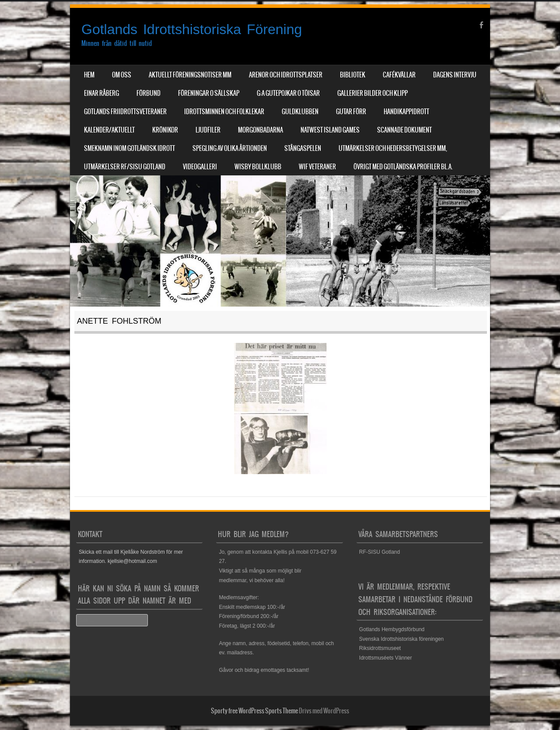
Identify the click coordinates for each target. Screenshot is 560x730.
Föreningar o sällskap (209, 93)
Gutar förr (351, 112)
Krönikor (165, 130)
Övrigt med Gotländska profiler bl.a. (403, 167)
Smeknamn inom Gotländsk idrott (129, 148)
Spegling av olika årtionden (230, 148)
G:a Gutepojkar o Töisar (288, 93)
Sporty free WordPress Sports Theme (254, 711)
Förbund (149, 93)
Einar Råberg (101, 93)
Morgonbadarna (261, 130)
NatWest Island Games (330, 130)
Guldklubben (300, 112)
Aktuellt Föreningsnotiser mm (190, 75)
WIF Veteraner (317, 167)
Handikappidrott (406, 112)
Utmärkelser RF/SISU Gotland (125, 167)
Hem (89, 75)
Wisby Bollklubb (258, 167)
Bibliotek (353, 75)
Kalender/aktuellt (109, 130)
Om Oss (122, 75)
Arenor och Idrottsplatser (286, 75)
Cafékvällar (399, 75)
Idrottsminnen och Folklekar (224, 112)
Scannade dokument (404, 130)
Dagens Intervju (455, 75)
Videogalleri (200, 167)
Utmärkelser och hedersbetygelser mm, (393, 148)
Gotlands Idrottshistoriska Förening (192, 29)
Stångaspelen (303, 148)
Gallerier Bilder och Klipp (373, 93)
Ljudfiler (208, 130)
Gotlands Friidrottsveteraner (125, 112)
